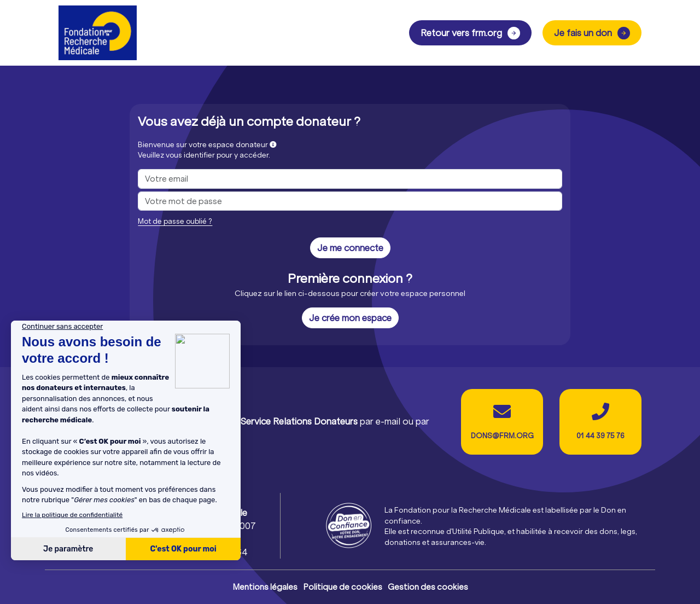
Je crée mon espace (350, 318)
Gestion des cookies (428, 587)
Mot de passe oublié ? (175, 221)
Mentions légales (265, 587)
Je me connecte (350, 248)
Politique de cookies (343, 587)
